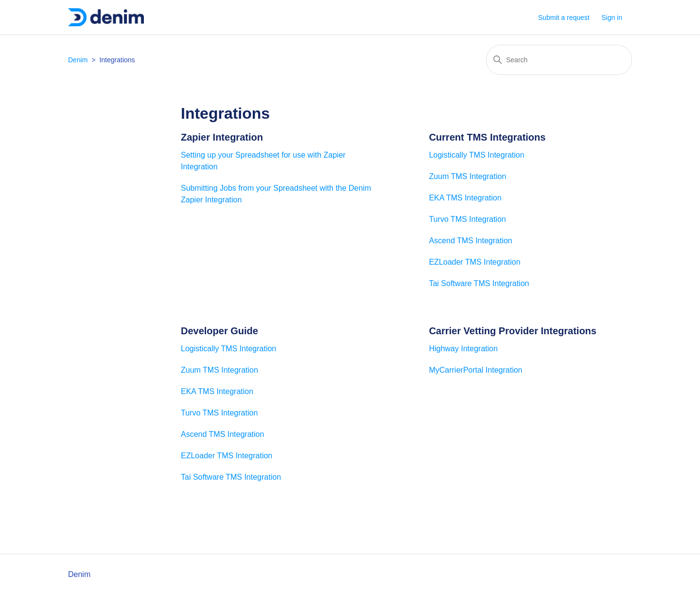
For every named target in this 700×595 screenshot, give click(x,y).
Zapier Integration (222, 137)
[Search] (559, 60)
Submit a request (564, 18)
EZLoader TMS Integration (474, 262)
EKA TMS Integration (465, 198)
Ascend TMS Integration (470, 241)
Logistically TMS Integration (476, 155)
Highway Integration (463, 349)
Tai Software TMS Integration (479, 283)
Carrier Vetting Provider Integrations (513, 331)
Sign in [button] (612, 18)
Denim (78, 60)
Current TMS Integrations (487, 137)
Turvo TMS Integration (467, 219)
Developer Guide (219, 331)
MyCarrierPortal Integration (475, 370)
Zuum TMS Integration (467, 176)
